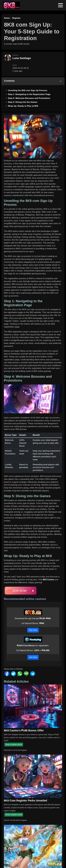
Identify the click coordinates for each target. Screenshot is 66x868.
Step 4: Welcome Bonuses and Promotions (29, 98)
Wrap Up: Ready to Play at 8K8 (23, 106)
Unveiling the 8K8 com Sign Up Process (28, 90)
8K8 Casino (48, 580)
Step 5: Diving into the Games (23, 102)
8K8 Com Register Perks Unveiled (25, 801)
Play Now (33, 630)
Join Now (33, 657)
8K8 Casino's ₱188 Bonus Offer (24, 730)
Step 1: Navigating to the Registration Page (29, 94)
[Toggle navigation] (61, 5)
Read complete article (14, 744)
